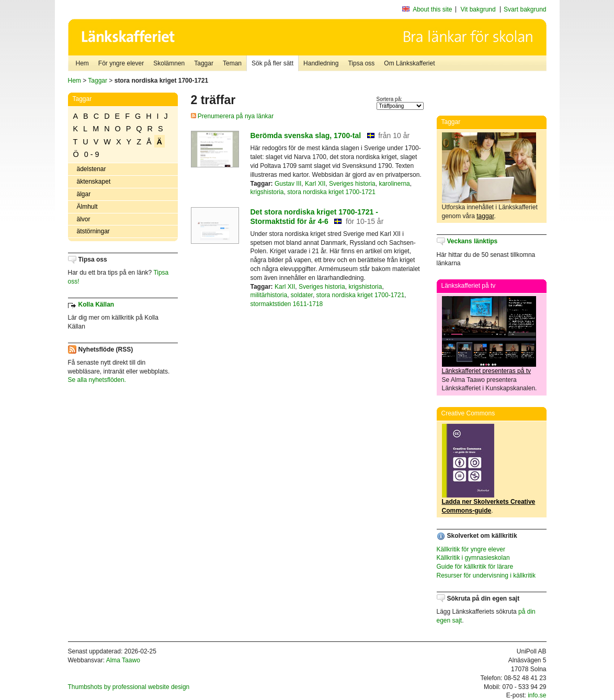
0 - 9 (92, 154)
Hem (82, 63)
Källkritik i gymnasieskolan (473, 558)
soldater (302, 295)
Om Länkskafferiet (409, 63)
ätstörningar (93, 231)
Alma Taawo (123, 660)
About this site (432, 9)
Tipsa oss (361, 63)
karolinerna (394, 184)
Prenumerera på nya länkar (232, 116)
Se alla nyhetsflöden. (97, 380)
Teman (232, 63)
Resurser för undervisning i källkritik (486, 575)
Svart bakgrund (525, 9)
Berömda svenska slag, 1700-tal (306, 136)
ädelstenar (92, 169)
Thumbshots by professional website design (129, 687)
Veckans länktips (473, 241)
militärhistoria (269, 295)
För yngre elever (121, 63)
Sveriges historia (352, 184)
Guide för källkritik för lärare (475, 567)
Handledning (321, 63)
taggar (485, 216)
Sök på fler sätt (272, 63)
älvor (84, 219)
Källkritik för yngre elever (471, 549)
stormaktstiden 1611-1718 (287, 304)
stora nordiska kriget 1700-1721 (331, 192)
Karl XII (315, 184)
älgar (84, 194)
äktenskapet (94, 182)
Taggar (204, 63)
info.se (537, 695)
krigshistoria (267, 192)
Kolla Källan (96, 304)
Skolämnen (169, 63)
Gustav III (288, 184)
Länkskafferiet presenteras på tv (487, 371)
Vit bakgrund (478, 9)
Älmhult (87, 207)
